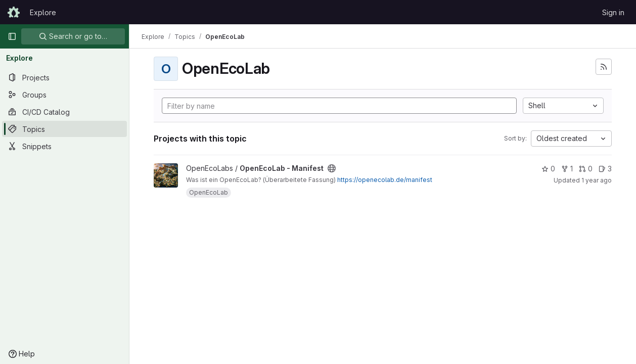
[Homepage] (14, 12)
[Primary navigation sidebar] (12, 36)
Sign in (613, 12)
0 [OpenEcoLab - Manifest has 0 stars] (548, 169)
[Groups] (64, 95)
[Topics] (64, 129)
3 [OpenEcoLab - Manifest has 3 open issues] (605, 169)
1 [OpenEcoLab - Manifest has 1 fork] (567, 169)
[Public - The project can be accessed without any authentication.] (332, 168)
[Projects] (64, 77)
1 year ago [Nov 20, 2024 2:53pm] (597, 180)
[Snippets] (64, 146)
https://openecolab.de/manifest (385, 180)
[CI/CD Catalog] (64, 112)
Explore (43, 12)
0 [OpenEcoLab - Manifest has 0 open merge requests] (586, 169)
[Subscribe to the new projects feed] (604, 67)
